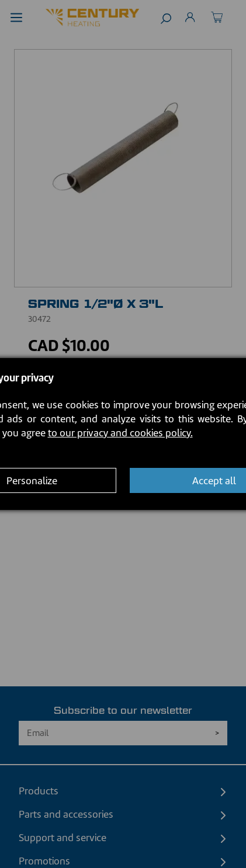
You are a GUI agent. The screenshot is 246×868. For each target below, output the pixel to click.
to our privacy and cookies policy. (120, 433)
